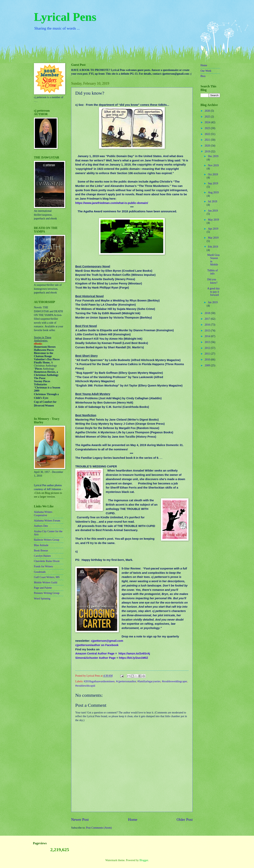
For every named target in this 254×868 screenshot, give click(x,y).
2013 (208, 342)
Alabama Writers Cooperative (43, 514)
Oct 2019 (213, 174)
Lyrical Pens (65, 17)
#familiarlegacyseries (149, 681)
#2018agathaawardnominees (99, 681)
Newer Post (80, 820)
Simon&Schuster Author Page (95, 658)
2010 (208, 360)
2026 (208, 111)
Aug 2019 (213, 192)
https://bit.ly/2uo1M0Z (134, 658)
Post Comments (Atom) (99, 828)
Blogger (144, 860)
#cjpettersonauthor (126, 681)
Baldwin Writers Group (47, 540)
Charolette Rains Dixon (47, 561)
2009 (208, 365)
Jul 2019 (213, 201)
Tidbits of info (212, 272)
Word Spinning (42, 599)
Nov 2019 (213, 165)
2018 (208, 313)
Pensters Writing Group (47, 593)
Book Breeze (41, 551)
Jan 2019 (213, 302)
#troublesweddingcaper (174, 681)
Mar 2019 (213, 238)
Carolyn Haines (42, 556)
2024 (208, 122)
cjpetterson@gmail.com (107, 641)
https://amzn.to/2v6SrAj (134, 653)
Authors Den (41, 526)
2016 (208, 325)
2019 (208, 152)
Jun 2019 (213, 211)
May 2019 (213, 220)
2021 (208, 140)
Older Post (185, 820)
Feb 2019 (213, 247)
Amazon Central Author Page (95, 653)
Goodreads (40, 572)
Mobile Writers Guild (46, 582)
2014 (208, 336)
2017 (208, 319)
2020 (208, 146)
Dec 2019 (213, 156)
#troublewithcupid (85, 686)
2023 (208, 128)
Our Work (206, 71)
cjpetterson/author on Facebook (97, 645)
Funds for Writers (43, 566)
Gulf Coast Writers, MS (47, 577)
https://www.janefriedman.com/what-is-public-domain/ (112, 203)
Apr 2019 (213, 229)
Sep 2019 (213, 183)
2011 (208, 354)
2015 (208, 331)
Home (133, 820)
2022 (208, 134)
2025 (208, 117)
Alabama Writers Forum (47, 521)
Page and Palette (43, 588)
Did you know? (212, 281)
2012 (208, 348)
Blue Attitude (41, 545)
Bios (203, 76)
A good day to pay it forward (213, 292)
